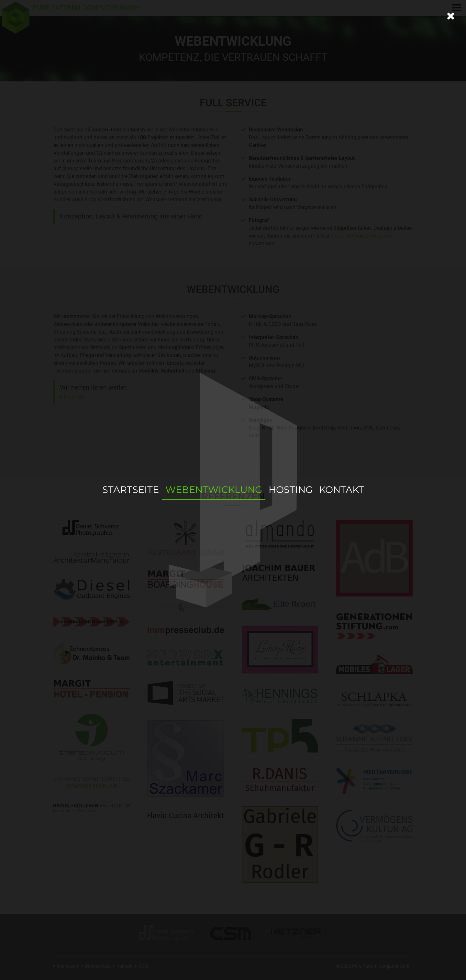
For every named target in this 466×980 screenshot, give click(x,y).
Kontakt (75, 397)
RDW (143, 966)
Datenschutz (98, 966)
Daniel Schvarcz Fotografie (362, 236)
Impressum (68, 966)
